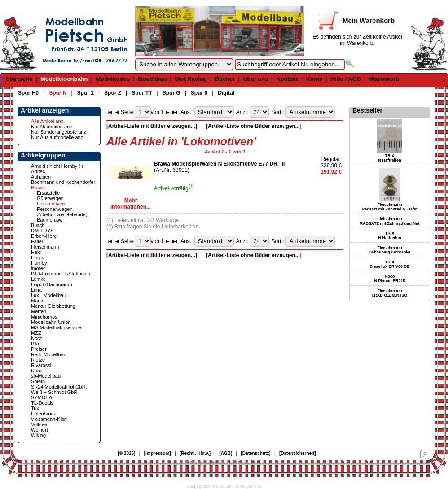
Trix (35, 408)
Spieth (38, 381)
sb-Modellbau (46, 376)
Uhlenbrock (44, 414)
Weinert (40, 430)
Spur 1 (86, 93)
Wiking (38, 435)
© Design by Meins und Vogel (217, 463)
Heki (36, 252)
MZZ (36, 333)
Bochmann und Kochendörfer (63, 182)
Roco (37, 371)
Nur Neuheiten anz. (52, 127)
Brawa (38, 188)
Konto (315, 79)
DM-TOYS (42, 231)
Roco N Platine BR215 (389, 279)
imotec (38, 268)
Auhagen (41, 177)
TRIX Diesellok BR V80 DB (389, 264)
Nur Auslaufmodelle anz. (58, 137)
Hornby (39, 263)
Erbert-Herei (44, 236)
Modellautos (113, 79)
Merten (39, 311)
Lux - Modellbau (48, 295)
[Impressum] (158, 453)
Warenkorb (384, 79)
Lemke (38, 279)
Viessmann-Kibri (49, 419)
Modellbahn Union (51, 322)
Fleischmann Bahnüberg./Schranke (389, 250)
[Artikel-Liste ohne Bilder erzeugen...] (254, 126)
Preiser (39, 349)
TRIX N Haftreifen (389, 158)
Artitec (38, 171)
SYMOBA (42, 397)
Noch (37, 338)
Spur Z (113, 93)
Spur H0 (28, 93)
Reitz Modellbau (49, 354)
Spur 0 (199, 93)
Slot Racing (191, 79)
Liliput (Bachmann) (52, 284)
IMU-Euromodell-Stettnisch (60, 274)
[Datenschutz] (256, 453)
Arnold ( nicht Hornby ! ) (57, 166)
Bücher (225, 79)
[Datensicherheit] (298, 453)
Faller (37, 241)
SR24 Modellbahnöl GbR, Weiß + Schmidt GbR (59, 389)
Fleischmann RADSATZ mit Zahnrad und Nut (390, 221)
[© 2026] (126, 453)
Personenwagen (55, 209)
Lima (36, 290)
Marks (38, 301)
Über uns (255, 79)
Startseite (19, 79)
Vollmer (39, 424)
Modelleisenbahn (64, 79)
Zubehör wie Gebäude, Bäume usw (62, 217)
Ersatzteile (48, 193)
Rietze (38, 360)
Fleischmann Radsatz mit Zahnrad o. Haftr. (390, 207)
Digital (226, 93)
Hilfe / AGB (346, 79)
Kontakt (287, 79)
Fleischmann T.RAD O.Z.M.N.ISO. (390, 293)
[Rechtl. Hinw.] (195, 453)
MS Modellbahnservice (56, 327)
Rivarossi (41, 365)
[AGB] (226, 453)
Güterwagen (50, 198)
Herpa (38, 258)
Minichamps (44, 317)
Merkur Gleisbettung (53, 306)
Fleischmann (45, 247)
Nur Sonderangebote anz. (59, 132)
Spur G (171, 93)
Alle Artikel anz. (48, 121)
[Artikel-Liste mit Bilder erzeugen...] (152, 126)
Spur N (58, 93)
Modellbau (152, 79)
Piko (36, 344)
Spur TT (142, 93)
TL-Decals (42, 403)
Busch (38, 225)
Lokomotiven (51, 204)
